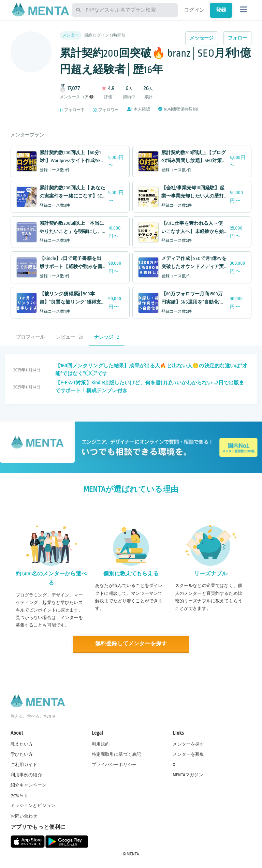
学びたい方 (22, 754)
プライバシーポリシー (114, 765)
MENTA (133, 854)
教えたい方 (22, 744)
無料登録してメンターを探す (131, 644)
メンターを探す (188, 744)
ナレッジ (107, 337)
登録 (221, 10)
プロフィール (31, 337)
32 (95, 110)
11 (61, 110)
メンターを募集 (188, 754)
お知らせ (20, 795)
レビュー (70, 337)
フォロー (238, 38)
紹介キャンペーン (28, 785)
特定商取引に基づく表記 (117, 754)
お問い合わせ (24, 816)
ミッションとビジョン (33, 806)
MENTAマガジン (188, 775)
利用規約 (101, 744)
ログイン (194, 10)
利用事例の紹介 (26, 775)
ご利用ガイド (24, 765)
